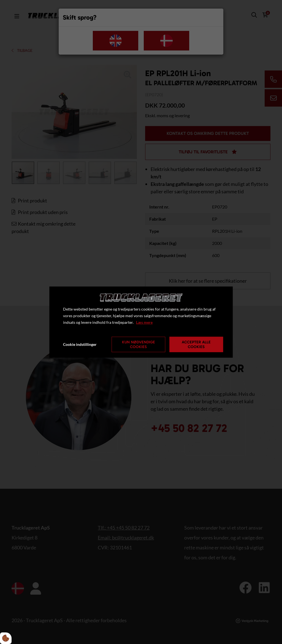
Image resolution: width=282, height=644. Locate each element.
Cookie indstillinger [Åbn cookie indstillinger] (80, 344)
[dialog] (141, 322)
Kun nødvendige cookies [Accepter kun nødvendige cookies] (139, 344)
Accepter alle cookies (196, 344)
